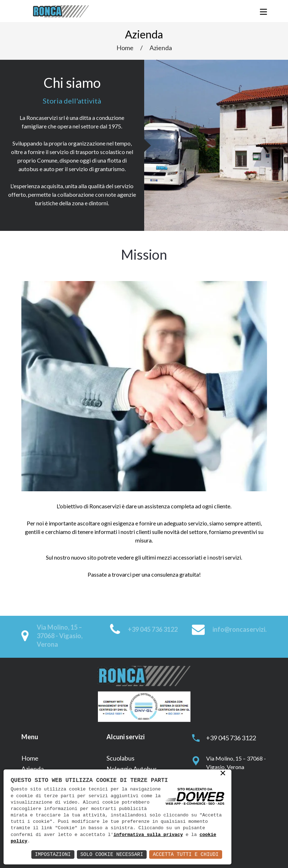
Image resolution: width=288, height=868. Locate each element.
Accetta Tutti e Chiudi (186, 854)
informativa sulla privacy (148, 835)
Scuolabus (121, 758)
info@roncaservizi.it (242, 629)
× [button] (223, 774)
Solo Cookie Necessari (112, 854)
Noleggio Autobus (132, 769)
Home (125, 48)
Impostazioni (53, 854)
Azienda (161, 48)
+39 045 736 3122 (153, 629)
